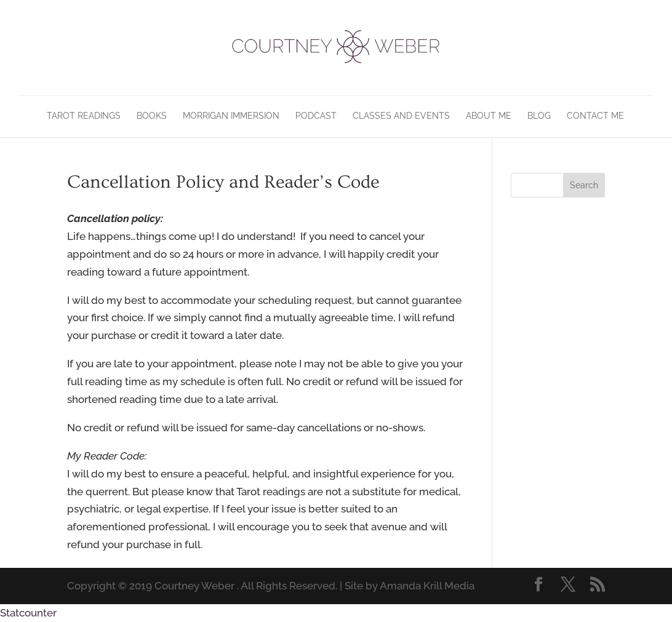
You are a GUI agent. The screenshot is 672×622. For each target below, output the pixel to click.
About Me (489, 116)
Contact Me (595, 116)
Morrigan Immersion (231, 116)
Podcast (316, 116)
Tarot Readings (84, 116)
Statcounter (28, 613)
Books (152, 116)
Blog (539, 116)
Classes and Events (401, 116)
